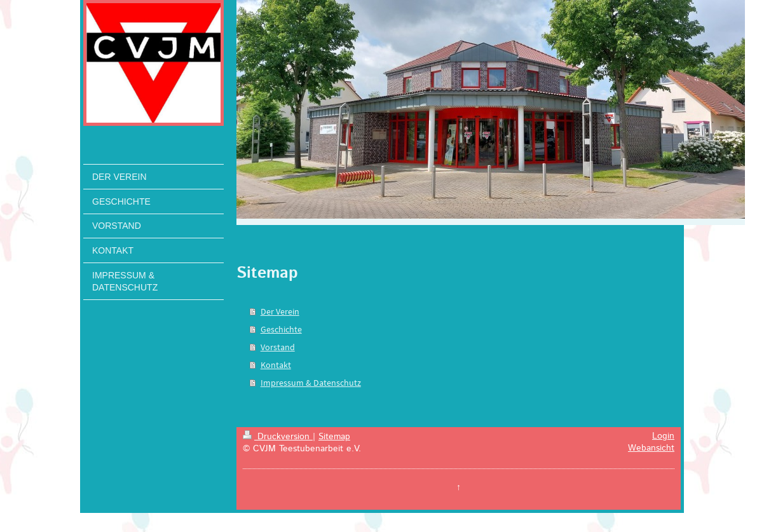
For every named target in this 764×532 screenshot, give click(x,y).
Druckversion (278, 437)
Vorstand (278, 347)
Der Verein (280, 311)
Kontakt (276, 365)
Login (663, 436)
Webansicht (651, 448)
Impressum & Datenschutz (311, 383)
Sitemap (334, 437)
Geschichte (281, 329)
